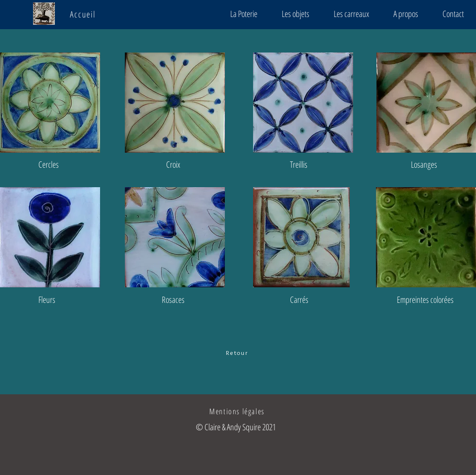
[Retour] (238, 352)
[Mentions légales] (238, 411)
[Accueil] (84, 14)
